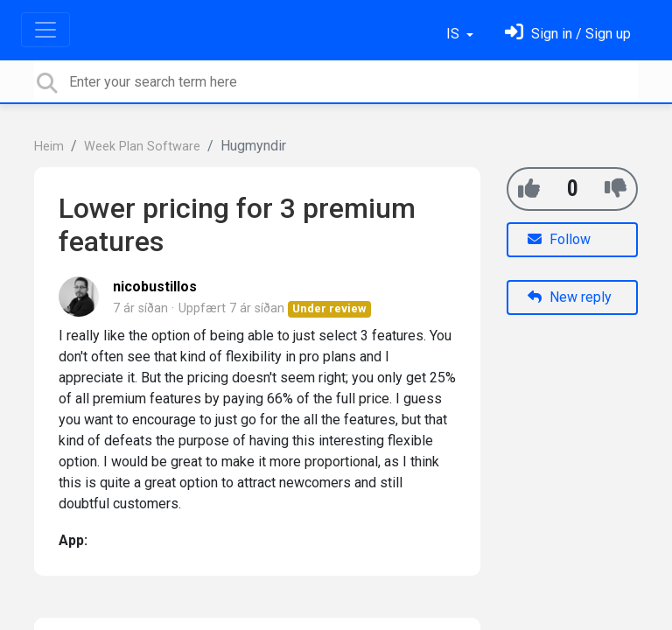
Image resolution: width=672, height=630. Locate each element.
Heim (49, 147)
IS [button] (455, 34)
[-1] (616, 189)
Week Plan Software (142, 147)
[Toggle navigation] (45, 30)
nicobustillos (155, 287)
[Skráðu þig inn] (568, 34)
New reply (570, 297)
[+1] (529, 189)
